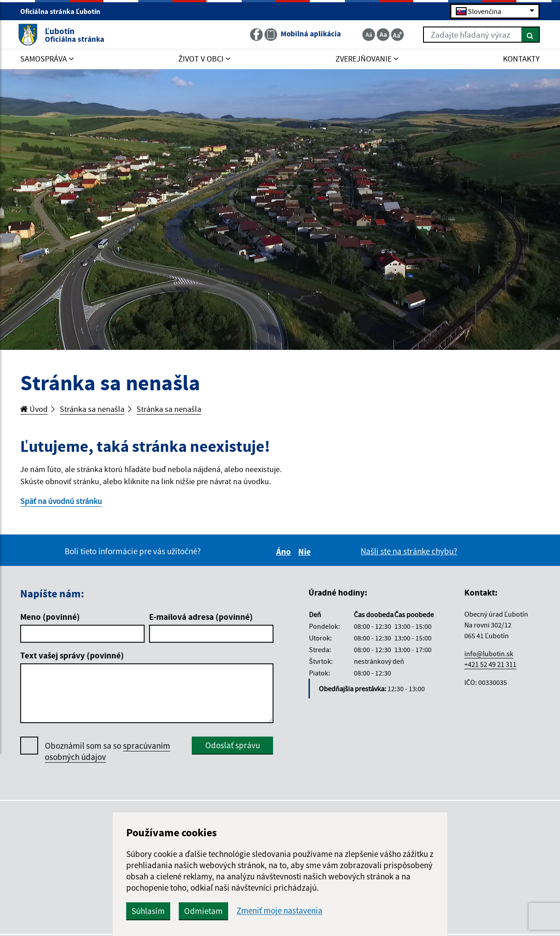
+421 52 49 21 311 (490, 666)
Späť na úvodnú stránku (63, 502)
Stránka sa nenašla (95, 409)
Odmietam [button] (231, 911)
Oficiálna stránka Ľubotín (64, 12)
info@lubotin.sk (489, 655)
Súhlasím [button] (176, 911)
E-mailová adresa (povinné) (201, 618)
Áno (285, 553)
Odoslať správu (233, 747)
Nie (306, 553)
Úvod (35, 409)
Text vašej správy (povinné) (72, 657)
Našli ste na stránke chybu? (409, 553)
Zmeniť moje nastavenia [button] (307, 911)
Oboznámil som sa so (108, 753)
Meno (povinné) (50, 618)
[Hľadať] (528, 35)
